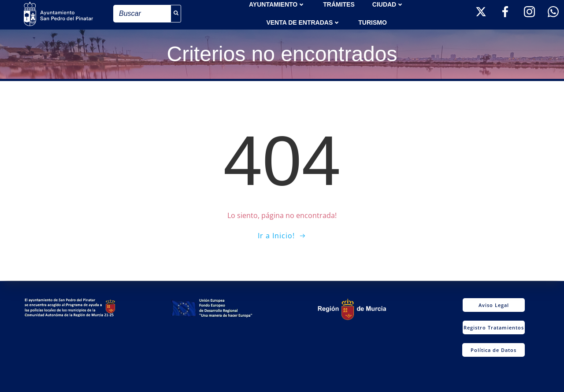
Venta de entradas (303, 22)
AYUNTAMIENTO (277, 4)
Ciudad (388, 4)
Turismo (373, 22)
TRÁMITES (339, 4)
